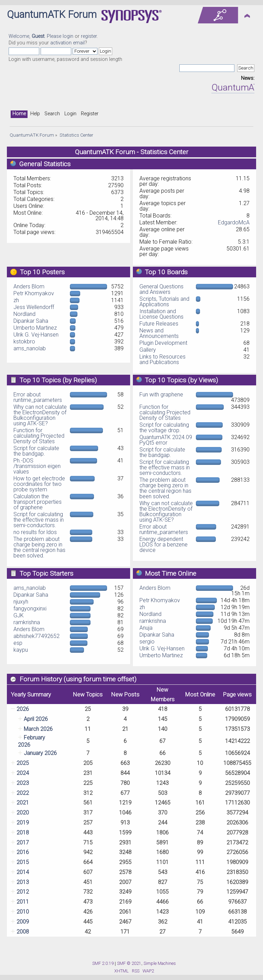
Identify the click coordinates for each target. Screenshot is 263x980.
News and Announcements (159, 333)
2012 (23, 892)
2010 (23, 912)
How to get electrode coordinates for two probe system (39, 484)
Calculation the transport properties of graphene (38, 502)
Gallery (148, 350)
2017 (23, 843)
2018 (23, 833)
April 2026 (36, 719)
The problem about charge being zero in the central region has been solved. (39, 547)
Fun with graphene (161, 395)
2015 (23, 862)
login (68, 36)
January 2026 (40, 753)
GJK (19, 615)
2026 (23, 709)
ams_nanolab (30, 348)
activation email (67, 43)
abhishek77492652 (36, 636)
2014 (23, 872)
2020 (23, 813)
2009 (23, 922)
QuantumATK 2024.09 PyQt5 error (166, 440)
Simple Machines (160, 963)
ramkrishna (27, 622)
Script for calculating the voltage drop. (164, 428)
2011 (23, 902)
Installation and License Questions (161, 314)
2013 (23, 882)
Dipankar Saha (31, 321)
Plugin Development (163, 343)
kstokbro (24, 342)
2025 (23, 763)
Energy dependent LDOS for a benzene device (164, 545)
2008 (23, 932)
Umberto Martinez (35, 328)
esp (18, 643)
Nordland (24, 314)
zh (16, 300)
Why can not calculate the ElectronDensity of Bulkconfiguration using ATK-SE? (40, 415)
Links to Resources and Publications (162, 359)
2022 (23, 793)
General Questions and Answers (161, 289)
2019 (23, 823)
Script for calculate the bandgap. (36, 451)
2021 (23, 803)
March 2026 (38, 729)
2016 (23, 852)
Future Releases (159, 324)
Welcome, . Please (36, 36)
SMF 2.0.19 (103, 963)
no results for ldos (35, 532)
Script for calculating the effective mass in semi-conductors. (39, 520)
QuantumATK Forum (52, 14)
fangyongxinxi (30, 609)
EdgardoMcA (234, 222)
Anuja (146, 628)
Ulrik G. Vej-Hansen (36, 335)
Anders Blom (29, 286)
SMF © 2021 (129, 963)
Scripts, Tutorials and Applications (164, 302)
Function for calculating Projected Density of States (39, 436)
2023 (23, 783)
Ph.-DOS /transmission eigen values (37, 466)
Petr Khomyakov (34, 293)
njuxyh (21, 602)
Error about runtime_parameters (38, 397)
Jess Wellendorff (34, 307)
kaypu (21, 650)
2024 (23, 773)
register (89, 36)
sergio (147, 642)
